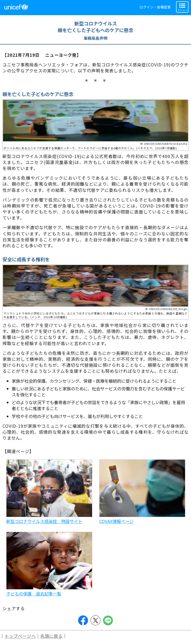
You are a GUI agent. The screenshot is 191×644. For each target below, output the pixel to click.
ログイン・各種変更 (155, 7)
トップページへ (20, 636)
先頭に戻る (51, 636)
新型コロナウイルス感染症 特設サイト (44, 521)
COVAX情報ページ (116, 521)
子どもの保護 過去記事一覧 (34, 594)
